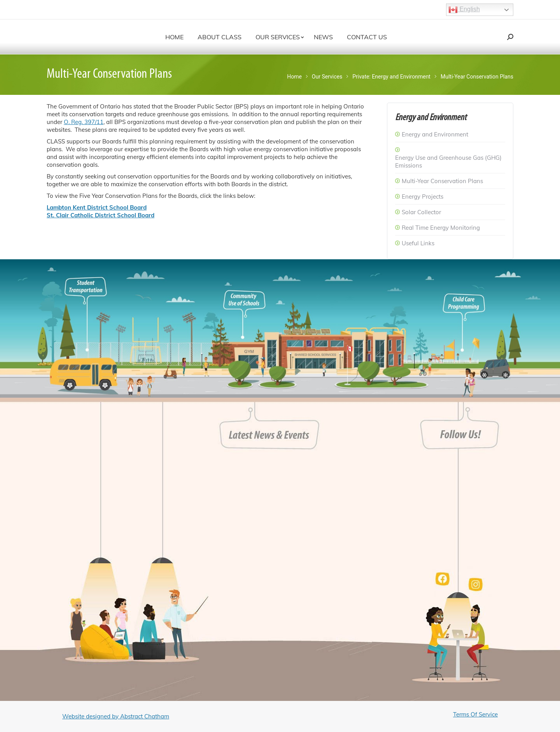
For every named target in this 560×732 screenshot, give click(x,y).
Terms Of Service (475, 714)
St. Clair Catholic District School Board (101, 215)
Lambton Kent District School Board (97, 207)
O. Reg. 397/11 (84, 122)
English (464, 10)
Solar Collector (421, 212)
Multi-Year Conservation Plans (442, 181)
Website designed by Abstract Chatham (116, 716)
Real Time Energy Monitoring (441, 228)
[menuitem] (174, 37)
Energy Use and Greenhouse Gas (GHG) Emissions (448, 162)
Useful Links (418, 243)
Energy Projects (423, 197)
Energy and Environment (435, 134)
